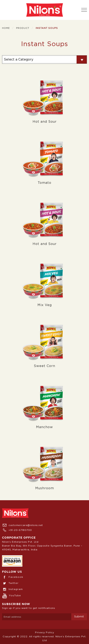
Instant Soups (47, 28)
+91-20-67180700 (17, 530)
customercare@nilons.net (23, 525)
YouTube (12, 595)
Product (23, 28)
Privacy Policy (44, 632)
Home (6, 28)
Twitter (10, 583)
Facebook (13, 577)
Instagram (12, 589)
